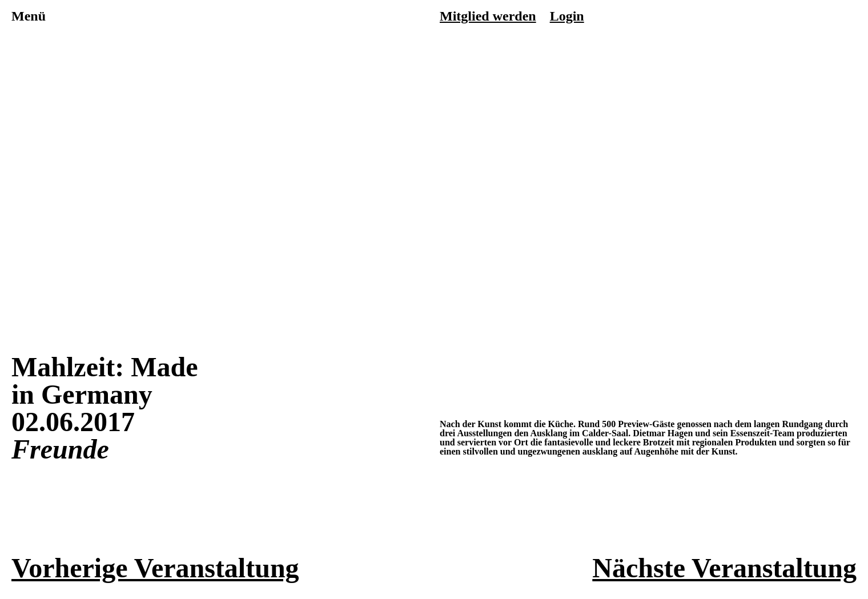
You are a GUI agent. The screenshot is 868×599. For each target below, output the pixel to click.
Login (567, 16)
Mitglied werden (488, 16)
